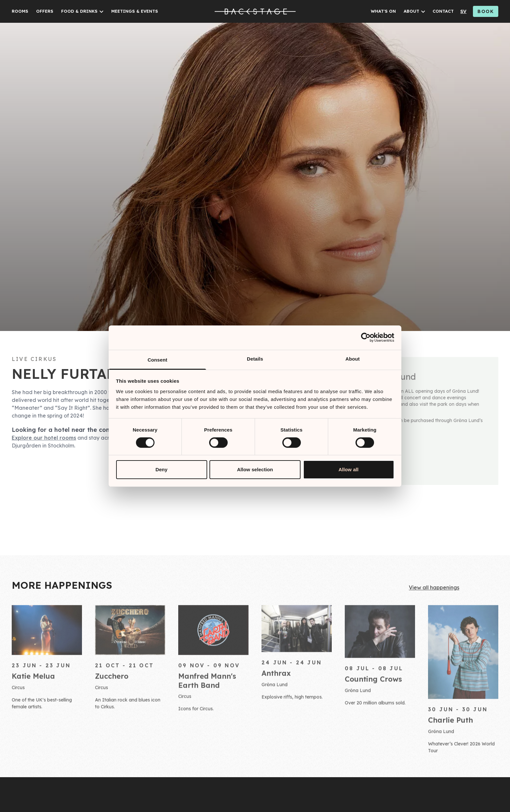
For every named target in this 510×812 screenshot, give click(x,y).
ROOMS (20, 11)
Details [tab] (255, 358)
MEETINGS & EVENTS (135, 11)
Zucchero (112, 680)
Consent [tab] (158, 359)
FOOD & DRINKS (79, 11)
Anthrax (276, 676)
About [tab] (353, 358)
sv (463, 11)
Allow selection (255, 469)
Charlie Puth (450, 723)
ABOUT (411, 11)
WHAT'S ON (383, 11)
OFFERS (45, 11)
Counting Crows (373, 682)
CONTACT (443, 11)
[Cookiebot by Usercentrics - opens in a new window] (366, 337)
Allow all (349, 469)
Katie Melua (33, 680)
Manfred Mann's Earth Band (207, 684)
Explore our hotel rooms (44, 440)
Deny (161, 469)
